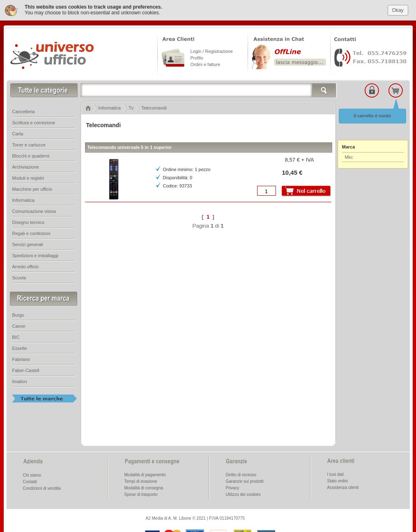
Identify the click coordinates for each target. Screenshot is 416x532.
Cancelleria (24, 111)
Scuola (19, 277)
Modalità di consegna (144, 487)
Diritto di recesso (241, 474)
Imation (20, 381)
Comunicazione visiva (34, 211)
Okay (398, 9)
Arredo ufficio (26, 266)
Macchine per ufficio (32, 189)
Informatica (23, 200)
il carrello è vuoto (372, 115)
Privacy (233, 487)
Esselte (20, 348)
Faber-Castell (26, 370)
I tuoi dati (336, 474)
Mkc (349, 157)
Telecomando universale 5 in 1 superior (130, 147)
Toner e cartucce (29, 144)
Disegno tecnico (28, 222)
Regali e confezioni (31, 233)
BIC (16, 337)
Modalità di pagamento (145, 474)
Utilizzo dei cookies (243, 494)
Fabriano (21, 359)
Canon (19, 326)
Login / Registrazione (212, 51)
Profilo (197, 57)
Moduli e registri (28, 178)
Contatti (30, 481)
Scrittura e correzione (34, 122)
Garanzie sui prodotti (245, 481)
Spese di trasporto (141, 494)
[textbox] (209, 90)
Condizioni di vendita (42, 488)
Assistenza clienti (343, 487)
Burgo (18, 315)
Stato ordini (338, 481)
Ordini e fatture (206, 64)
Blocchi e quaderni (31, 155)
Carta (18, 133)
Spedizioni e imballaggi (36, 255)
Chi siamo (32, 475)
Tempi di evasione (141, 481)
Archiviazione (26, 167)
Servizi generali (28, 244)
